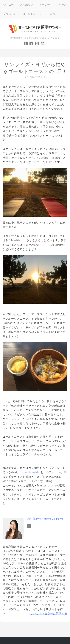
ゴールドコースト (33, 14)
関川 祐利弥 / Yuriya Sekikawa (45, 519)
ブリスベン (10, 14)
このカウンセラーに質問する (49, 613)
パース (63, 5)
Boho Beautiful (30, 472)
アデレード (46, 5)
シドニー (8, 5)
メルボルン (27, 5)
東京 (52, 14)
